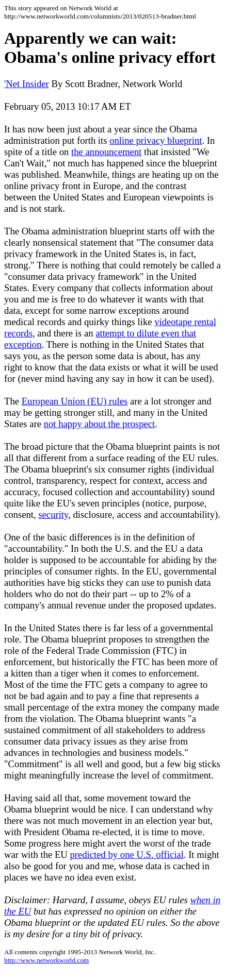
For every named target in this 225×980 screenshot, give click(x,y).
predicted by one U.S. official (126, 855)
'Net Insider (27, 84)
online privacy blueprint (156, 140)
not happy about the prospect (100, 424)
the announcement (106, 152)
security (53, 514)
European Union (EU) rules (75, 401)
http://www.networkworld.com (46, 960)
